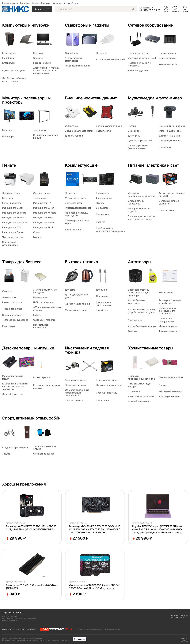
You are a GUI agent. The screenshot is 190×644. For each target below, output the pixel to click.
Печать (9, 165)
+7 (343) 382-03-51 (12, 613)
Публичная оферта (113, 629)
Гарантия (57, 3)
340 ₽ (13, 594)
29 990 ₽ (16, 538)
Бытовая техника (81, 262)
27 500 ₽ (79, 538)
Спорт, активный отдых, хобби (31, 418)
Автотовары (140, 262)
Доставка (45, 3)
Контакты (25, 3)
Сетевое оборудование (150, 25)
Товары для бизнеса (22, 262)
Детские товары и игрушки (28, 348)
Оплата (35, 3)
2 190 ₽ (77, 594)
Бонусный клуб (71, 3)
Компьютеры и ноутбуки (26, 25)
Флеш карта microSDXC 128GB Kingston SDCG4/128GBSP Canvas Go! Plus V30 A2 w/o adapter (95, 587)
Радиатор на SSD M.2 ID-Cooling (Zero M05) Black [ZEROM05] (32, 587)
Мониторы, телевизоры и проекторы (26, 100)
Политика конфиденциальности (89, 629)
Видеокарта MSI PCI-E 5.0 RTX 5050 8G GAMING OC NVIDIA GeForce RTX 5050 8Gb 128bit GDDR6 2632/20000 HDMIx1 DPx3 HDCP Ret (95, 529)
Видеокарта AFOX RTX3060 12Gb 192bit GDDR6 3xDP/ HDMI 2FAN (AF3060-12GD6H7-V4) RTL (31, 528)
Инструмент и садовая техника (87, 350)
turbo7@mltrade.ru (9, 620)
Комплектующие (81, 165)
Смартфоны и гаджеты (87, 25)
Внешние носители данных (91, 98)
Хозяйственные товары (151, 348)
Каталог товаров (10, 3)
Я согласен (79, 639)
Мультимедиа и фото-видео (155, 98)
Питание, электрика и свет (153, 165)
